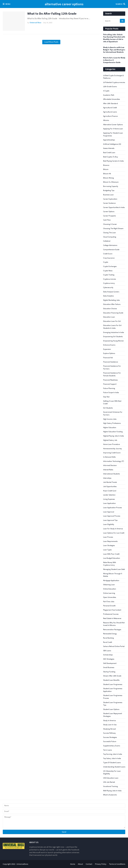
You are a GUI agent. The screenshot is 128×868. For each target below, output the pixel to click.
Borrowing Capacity (111, 186)
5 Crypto (106, 91)
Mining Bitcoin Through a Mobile (113, 575)
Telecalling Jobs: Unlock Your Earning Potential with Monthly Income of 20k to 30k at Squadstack (114, 38)
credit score (108, 254)
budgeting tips (109, 190)
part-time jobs (109, 602)
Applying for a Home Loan (113, 129)
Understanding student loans (114, 767)
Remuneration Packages (112, 629)
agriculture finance (110, 116)
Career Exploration (110, 199)
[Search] (112, 21)
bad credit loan (109, 152)
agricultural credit (110, 108)
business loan (108, 195)
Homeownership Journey (112, 449)
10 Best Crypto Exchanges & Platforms (113, 77)
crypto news (108, 271)
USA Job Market (109, 782)
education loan (109, 317)
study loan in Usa (110, 725)
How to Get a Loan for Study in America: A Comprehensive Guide (114, 60)
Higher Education (110, 427)
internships (107, 478)
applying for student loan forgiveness (113, 134)
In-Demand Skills (109, 457)
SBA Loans (107, 651)
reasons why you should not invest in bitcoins (114, 624)
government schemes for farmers (113, 413)
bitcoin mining (108, 178)
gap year (106, 397)
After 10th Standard (110, 103)
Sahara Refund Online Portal (114, 646)
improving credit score (112, 453)
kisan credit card (110, 491)
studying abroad (109, 729)
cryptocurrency (109, 283)
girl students (108, 408)
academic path (109, 95)
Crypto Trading (109, 275)
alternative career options (64, 4)
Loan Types (107, 550)
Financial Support (110, 384)
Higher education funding (113, 432)
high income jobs (110, 419)
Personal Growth (109, 606)
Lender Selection (109, 495)
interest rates (108, 470)
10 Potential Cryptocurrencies (114, 82)
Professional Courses (111, 614)
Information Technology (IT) (114, 461)
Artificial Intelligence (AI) (112, 144)
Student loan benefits (111, 680)
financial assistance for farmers (112, 367)
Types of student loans (112, 762)
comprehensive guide (111, 250)
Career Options (109, 211)
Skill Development (110, 663)
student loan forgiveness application (113, 690)
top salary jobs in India (112, 758)
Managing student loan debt (114, 569)
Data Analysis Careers (111, 292)
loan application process (112, 508)
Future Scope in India (111, 392)
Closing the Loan (109, 233)
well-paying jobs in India (112, 791)
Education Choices (110, 309)
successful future (110, 741)
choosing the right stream (113, 228)
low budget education (112, 558)
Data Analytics (108, 296)
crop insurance (109, 258)
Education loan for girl (112, 321)
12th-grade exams (110, 86)
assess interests (109, 148)
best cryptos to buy (111, 157)
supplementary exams (112, 746)
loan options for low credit (114, 533)
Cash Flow (107, 220)
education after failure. (112, 304)
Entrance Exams (109, 345)
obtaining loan (109, 585)
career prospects (109, 216)
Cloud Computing (110, 237)
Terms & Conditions (117, 864)
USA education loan (111, 778)
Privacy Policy (101, 864)
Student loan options (111, 709)
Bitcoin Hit (107, 174)
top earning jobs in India (113, 754)
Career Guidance (109, 203)
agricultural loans (110, 112)
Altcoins (106, 120)
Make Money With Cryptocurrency (110, 564)
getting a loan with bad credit (112, 402)
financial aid (108, 358)
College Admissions (110, 245)
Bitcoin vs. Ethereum (111, 182)
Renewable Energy (110, 634)
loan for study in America (113, 529)
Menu (8, 4)
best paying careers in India (113, 161)
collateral (107, 241)
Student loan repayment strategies (113, 715)
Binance (106, 165)
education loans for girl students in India (112, 327)
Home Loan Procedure (111, 444)
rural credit (108, 642)
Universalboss (22, 864)
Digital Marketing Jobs (111, 300)
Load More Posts (51, 42)
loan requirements (110, 541)
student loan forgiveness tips (113, 704)
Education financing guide (113, 313)
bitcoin (106, 169)
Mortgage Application (111, 580)
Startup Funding (109, 672)
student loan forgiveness (113, 684)
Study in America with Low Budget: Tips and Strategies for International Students (114, 50)
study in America (109, 720)
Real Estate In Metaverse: (112, 618)
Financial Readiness (110, 380)
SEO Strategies (109, 659)
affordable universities (111, 99)
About (80, 864)
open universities (110, 597)
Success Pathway (109, 733)
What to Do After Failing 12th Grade (52, 13)
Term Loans (107, 750)
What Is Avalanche (110, 795)
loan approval (109, 512)
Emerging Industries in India (114, 332)
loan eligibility (109, 524)
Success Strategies (110, 737)
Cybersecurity (108, 287)
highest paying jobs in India (114, 436)
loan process (108, 537)
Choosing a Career (110, 224)
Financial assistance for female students (112, 374)
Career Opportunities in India (114, 207)
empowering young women (113, 341)
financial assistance (111, 362)
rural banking (108, 638)
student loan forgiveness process (113, 697)
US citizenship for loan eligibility (112, 772)
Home (73, 864)
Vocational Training (110, 786)
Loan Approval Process (112, 516)
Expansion (107, 349)
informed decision (110, 465)
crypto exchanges (110, 266)
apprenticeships (109, 140)
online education (110, 589)
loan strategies (109, 545)
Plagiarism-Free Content (112, 610)
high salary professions (112, 423)
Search (119, 4)
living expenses (109, 499)
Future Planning (109, 388)
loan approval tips (110, 520)
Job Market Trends (110, 482)
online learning (109, 593)
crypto (106, 262)
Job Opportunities (110, 486)
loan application (109, 503)
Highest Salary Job (110, 440)
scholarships (108, 655)
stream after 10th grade (112, 676)
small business (109, 667)
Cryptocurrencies (109, 279)
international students (111, 474)
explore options (109, 353)
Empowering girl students (113, 336)
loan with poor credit (111, 554)
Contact (89, 864)
